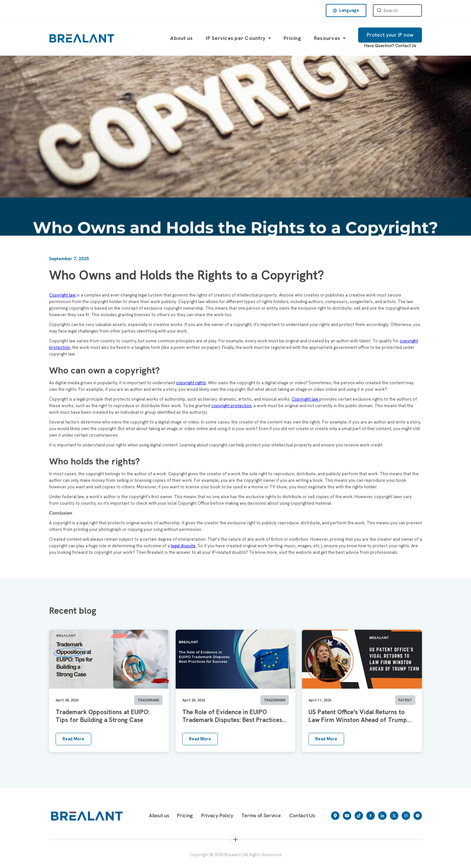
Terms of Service (261, 815)
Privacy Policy (217, 815)
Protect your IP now (390, 35)
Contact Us (406, 46)
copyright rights (191, 383)
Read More (73, 739)
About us (181, 38)
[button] (346, 10)
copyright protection (231, 406)
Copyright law (63, 295)
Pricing (292, 38)
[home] (82, 38)
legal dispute (183, 546)
